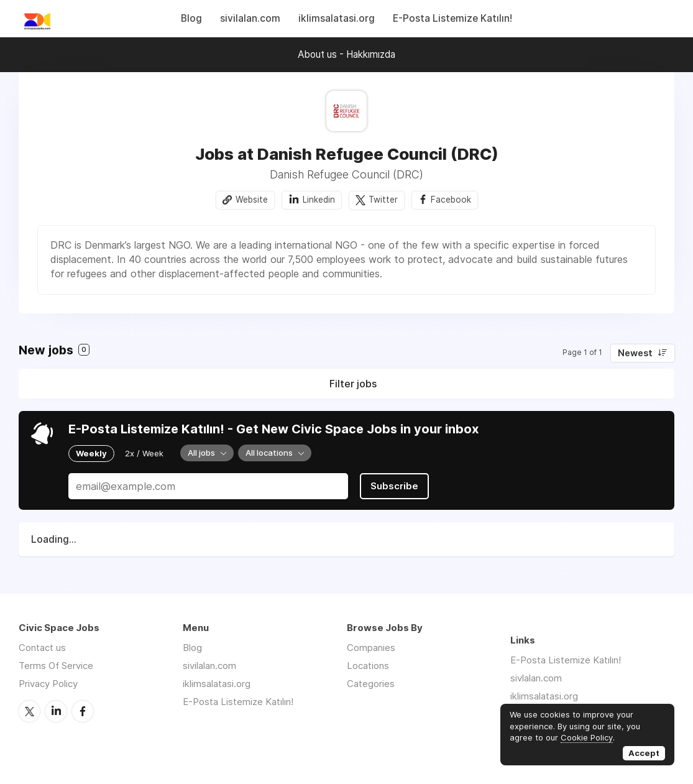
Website (252, 200)
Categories (371, 684)
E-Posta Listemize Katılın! (452, 18)
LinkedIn (56, 711)
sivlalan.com (536, 678)
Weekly (91, 453)
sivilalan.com (250, 18)
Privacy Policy (48, 684)
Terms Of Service (56, 666)
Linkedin (319, 200)
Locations (368, 666)
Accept (644, 753)
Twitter (383, 200)
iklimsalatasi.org (337, 18)
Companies (371, 648)
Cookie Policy (587, 737)
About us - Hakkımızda (346, 54)
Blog (191, 18)
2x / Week (144, 453)
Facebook (451, 200)
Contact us (42, 648)
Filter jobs (353, 384)
